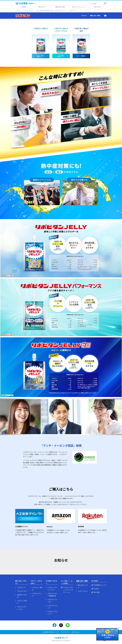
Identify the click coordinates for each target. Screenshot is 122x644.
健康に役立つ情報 (95, 16)
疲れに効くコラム (83, 586)
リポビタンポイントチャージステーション (68, 590)
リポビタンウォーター (52, 601)
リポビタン (84, 16)
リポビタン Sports (37, 589)
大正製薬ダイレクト (100, 585)
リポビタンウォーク (52, 607)
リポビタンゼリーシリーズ (52, 589)
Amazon (96, 589)
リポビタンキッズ (37, 595)
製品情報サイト (26, 3)
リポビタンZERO (22, 602)
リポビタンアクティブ (52, 613)
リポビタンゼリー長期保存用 (52, 595)
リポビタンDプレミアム (22, 608)
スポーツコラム (83, 591)
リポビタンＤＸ (22, 591)
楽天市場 (97, 592)
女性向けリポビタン (22, 596)
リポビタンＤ (21, 587)
